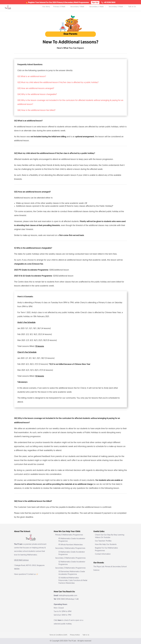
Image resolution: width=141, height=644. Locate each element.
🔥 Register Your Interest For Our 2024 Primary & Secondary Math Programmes (57, 3)
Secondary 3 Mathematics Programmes (70, 568)
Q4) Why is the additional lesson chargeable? (37, 94)
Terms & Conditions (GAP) (58, 635)
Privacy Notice (75, 635)
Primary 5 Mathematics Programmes (69, 535)
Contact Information (103, 554)
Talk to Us (86, 635)
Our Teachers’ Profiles (103, 541)
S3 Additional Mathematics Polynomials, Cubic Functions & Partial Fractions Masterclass (73, 581)
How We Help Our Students (106, 545)
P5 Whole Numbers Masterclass (71, 545)
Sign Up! (95, 3)
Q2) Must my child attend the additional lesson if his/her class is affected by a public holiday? (58, 83)
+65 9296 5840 (109, 3)
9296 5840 (61, 599)
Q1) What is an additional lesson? (32, 77)
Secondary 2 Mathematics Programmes (70, 558)
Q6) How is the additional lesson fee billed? (36, 110)
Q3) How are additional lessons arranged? (36, 88)
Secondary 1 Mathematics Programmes (70, 548)
